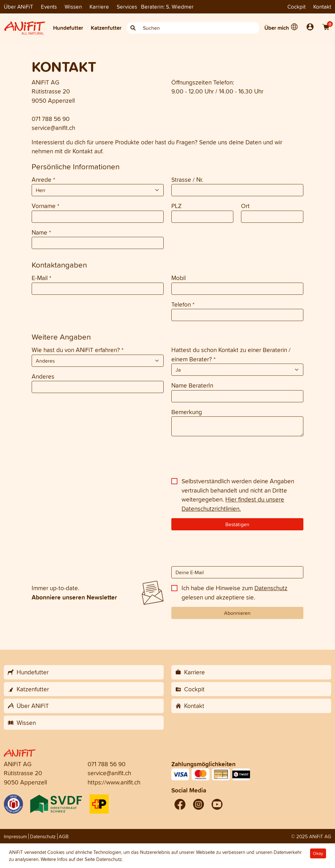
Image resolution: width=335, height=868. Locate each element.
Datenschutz (271, 588)
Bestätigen (237, 524)
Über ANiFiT (19, 7)
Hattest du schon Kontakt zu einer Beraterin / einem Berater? (231, 354)
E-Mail (41, 278)
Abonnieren (237, 613)
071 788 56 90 (51, 119)
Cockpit (296, 7)
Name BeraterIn (192, 385)
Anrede (43, 180)
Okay (318, 853)
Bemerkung (187, 412)
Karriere (99, 7)
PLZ (176, 206)
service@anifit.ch (53, 128)
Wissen (73, 7)
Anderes (43, 376)
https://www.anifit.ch (114, 782)
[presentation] (80, 459)
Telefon (183, 304)
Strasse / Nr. (187, 180)
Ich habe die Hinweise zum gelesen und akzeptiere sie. (234, 593)
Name (41, 232)
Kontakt (322, 7)
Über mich (277, 28)
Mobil (179, 278)
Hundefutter (68, 28)
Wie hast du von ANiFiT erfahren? (78, 350)
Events (49, 7)
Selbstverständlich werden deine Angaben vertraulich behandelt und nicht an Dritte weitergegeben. (238, 495)
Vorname (45, 206)
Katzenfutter (106, 28)
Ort (245, 206)
